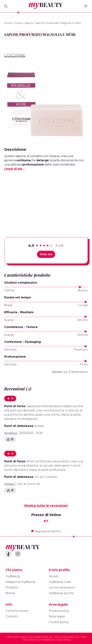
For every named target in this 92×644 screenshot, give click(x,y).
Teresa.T (10, 484)
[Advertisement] (46, 198)
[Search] (6, 6)
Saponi (29, 23)
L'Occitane (15, 55)
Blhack (67, 640)
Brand (10, 593)
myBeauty (13, 576)
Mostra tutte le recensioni (46, 506)
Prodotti (12, 588)
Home (8, 23)
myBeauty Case (60, 582)
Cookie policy (59, 622)
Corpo (18, 23)
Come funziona (17, 611)
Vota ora (46, 254)
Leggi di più (13, 169)
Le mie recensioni (62, 588)
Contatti (12, 616)
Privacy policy (59, 611)
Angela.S (11, 433)
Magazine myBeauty (21, 582)
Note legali (57, 616)
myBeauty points (61, 593)
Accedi (54, 576)
